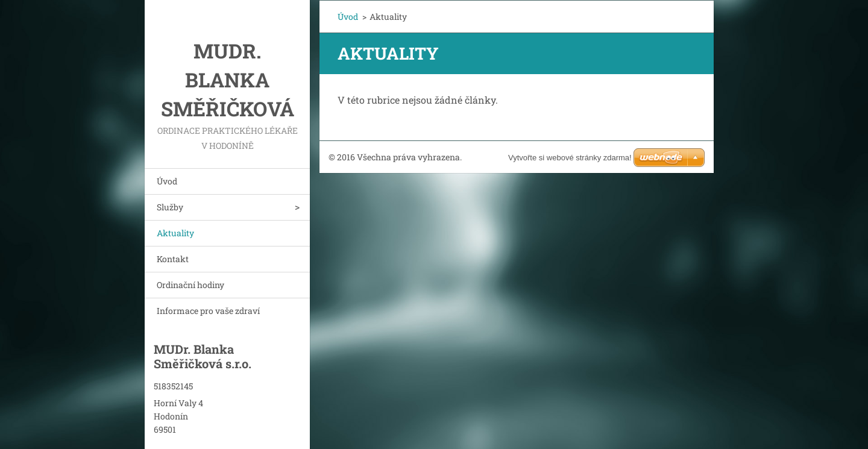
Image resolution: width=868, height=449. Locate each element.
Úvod (167, 181)
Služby (170, 207)
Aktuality (175, 233)
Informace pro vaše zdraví (208, 311)
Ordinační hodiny (190, 285)
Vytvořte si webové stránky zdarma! (570, 158)
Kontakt (173, 259)
